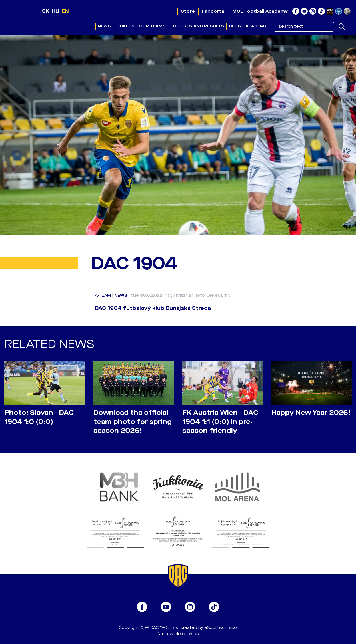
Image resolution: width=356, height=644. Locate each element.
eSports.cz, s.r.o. (221, 628)
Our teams (152, 26)
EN (65, 11)
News (104, 26)
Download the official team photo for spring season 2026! (133, 422)
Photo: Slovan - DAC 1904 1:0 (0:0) (39, 417)
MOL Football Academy (260, 11)
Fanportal (214, 11)
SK (46, 11)
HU (56, 11)
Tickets (125, 26)
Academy (256, 26)
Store (188, 11)
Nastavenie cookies (178, 634)
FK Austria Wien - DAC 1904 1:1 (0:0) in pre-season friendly (220, 422)
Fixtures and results (197, 26)
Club (235, 26)
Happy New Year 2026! (311, 413)
